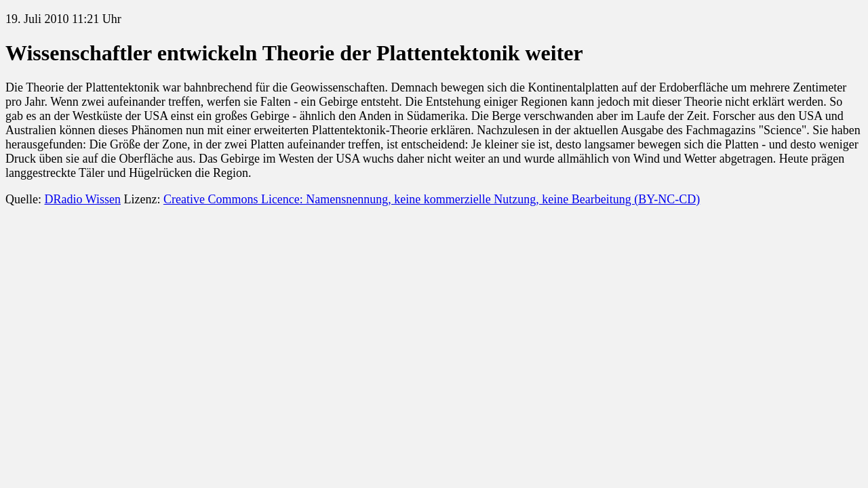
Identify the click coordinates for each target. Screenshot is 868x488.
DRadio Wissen (82, 199)
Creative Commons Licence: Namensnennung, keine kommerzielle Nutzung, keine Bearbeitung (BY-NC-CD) (432, 199)
